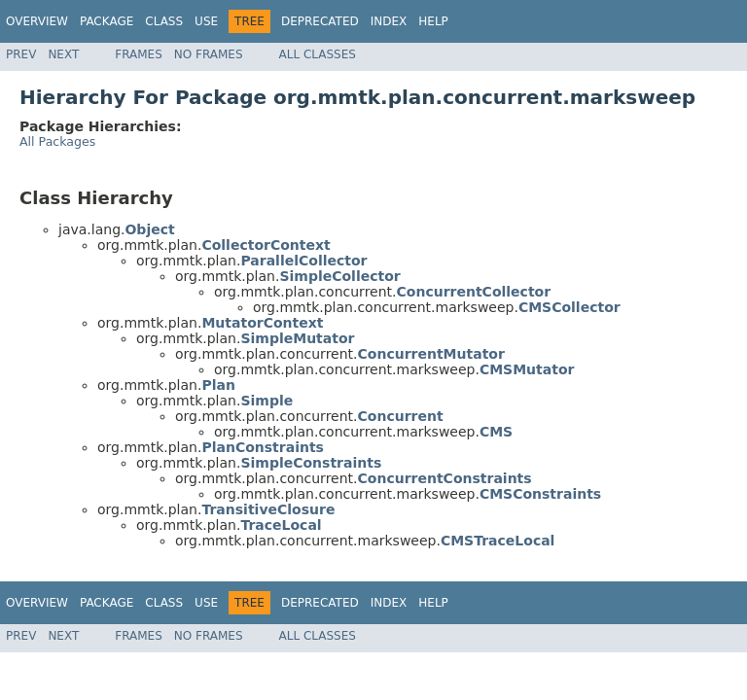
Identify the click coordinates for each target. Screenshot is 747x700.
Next (63, 54)
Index (389, 21)
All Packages (57, 141)
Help (433, 21)
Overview (37, 21)
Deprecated (320, 21)
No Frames (209, 54)
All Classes (318, 54)
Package (107, 21)
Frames (139, 54)
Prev (21, 54)
